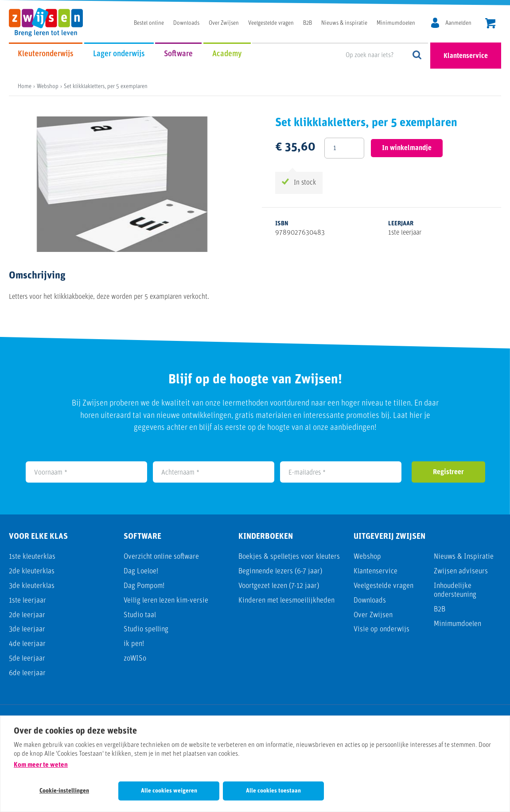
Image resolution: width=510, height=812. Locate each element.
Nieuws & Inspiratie (464, 557)
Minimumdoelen (396, 23)
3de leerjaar (27, 629)
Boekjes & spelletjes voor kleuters (289, 557)
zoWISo (135, 659)
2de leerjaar (27, 615)
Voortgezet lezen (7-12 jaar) (279, 586)
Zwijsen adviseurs (461, 571)
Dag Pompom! (144, 586)
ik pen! (134, 644)
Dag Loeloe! (141, 571)
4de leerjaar (27, 644)
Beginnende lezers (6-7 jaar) (280, 571)
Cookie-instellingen (64, 791)
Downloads (186, 23)
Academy (227, 54)
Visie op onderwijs (382, 629)
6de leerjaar (27, 673)
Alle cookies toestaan (273, 791)
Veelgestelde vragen (271, 23)
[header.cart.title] (490, 24)
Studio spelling (146, 629)
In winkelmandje (407, 148)
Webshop (367, 557)
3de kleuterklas (32, 586)
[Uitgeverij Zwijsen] (50, 22)
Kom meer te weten (41, 765)
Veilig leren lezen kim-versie (166, 601)
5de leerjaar (27, 659)
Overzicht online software (161, 557)
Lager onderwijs (119, 54)
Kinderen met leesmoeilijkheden (286, 601)
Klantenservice (466, 56)
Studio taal (140, 615)
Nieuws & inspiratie (344, 23)
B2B (308, 23)
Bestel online (149, 23)
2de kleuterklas (32, 571)
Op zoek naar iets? (417, 56)
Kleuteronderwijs (46, 54)
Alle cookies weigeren (169, 791)
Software (178, 54)
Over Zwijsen (224, 23)
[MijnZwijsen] (450, 23)
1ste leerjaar (27, 601)
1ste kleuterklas (32, 557)
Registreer (448, 472)
